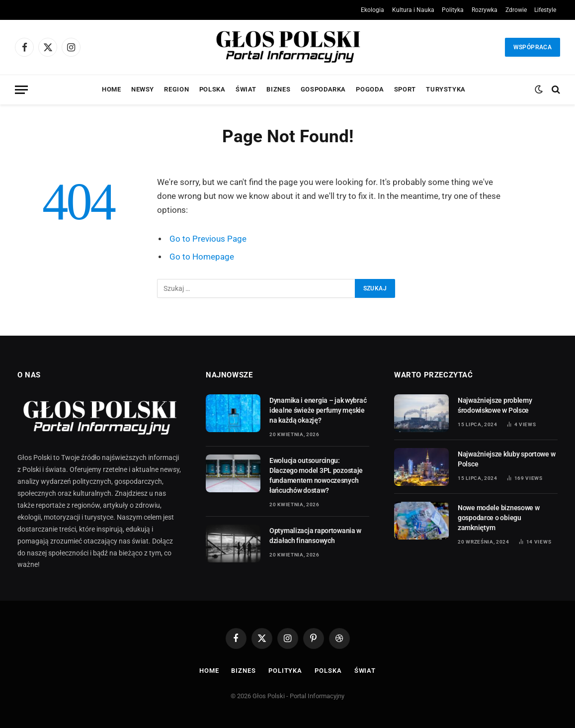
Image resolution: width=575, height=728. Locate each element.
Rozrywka (485, 10)
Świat (246, 89)
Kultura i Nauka (413, 10)
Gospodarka (323, 89)
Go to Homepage (202, 257)
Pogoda (370, 89)
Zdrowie (516, 10)
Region (176, 89)
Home (112, 89)
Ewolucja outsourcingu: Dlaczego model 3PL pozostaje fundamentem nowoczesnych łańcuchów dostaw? (316, 475)
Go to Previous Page (208, 239)
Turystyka (446, 89)
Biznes (278, 89)
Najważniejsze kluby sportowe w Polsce (506, 459)
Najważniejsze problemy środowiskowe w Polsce (495, 405)
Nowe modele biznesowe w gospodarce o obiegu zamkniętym (499, 518)
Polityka (453, 10)
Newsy (143, 89)
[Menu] (21, 90)
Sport (405, 89)
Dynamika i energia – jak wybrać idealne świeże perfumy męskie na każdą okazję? (318, 410)
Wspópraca (533, 47)
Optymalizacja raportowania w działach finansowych (315, 536)
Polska (212, 89)
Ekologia (372, 10)
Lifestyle (545, 10)
